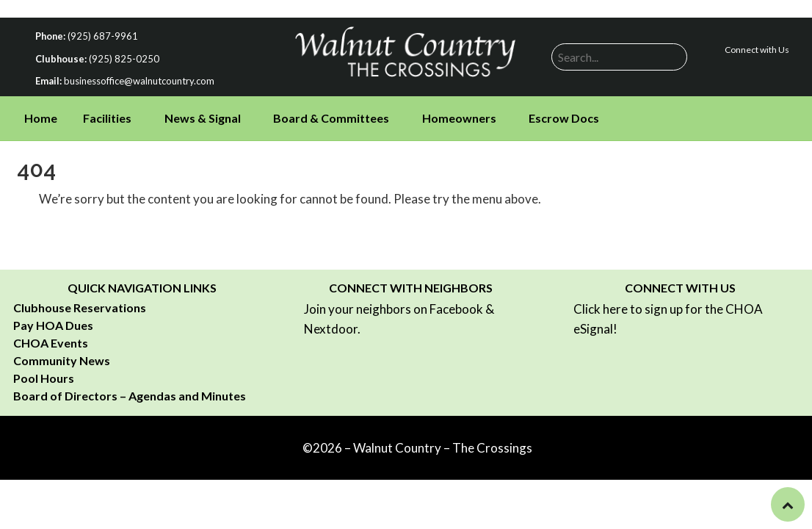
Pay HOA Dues (53, 325)
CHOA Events (51, 343)
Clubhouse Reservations (80, 307)
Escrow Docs (564, 118)
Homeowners (459, 118)
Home (41, 118)
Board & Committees (331, 118)
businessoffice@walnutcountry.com (139, 81)
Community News (62, 360)
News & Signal (203, 118)
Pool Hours (44, 378)
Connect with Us (757, 50)
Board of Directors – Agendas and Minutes (130, 396)
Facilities (107, 118)
